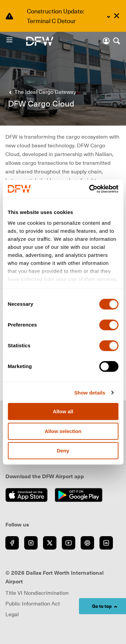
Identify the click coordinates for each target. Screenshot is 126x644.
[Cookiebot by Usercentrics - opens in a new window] (90, 189)
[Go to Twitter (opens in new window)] (50, 543)
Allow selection (63, 431)
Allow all (63, 411)
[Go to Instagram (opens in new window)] (31, 543)
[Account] (106, 41)
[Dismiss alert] (117, 16)
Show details (90, 393)
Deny (63, 451)
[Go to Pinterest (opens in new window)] (87, 543)
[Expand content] (109, 17)
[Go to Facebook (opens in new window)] (12, 543)
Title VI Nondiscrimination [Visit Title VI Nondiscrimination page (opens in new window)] (37, 593)
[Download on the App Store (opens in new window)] (28, 495)
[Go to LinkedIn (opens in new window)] (106, 543)
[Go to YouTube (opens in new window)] (69, 543)
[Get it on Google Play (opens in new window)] (80, 495)
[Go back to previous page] (41, 92)
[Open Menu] (16, 40)
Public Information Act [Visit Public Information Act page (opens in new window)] (33, 603)
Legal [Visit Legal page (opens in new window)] (12, 614)
